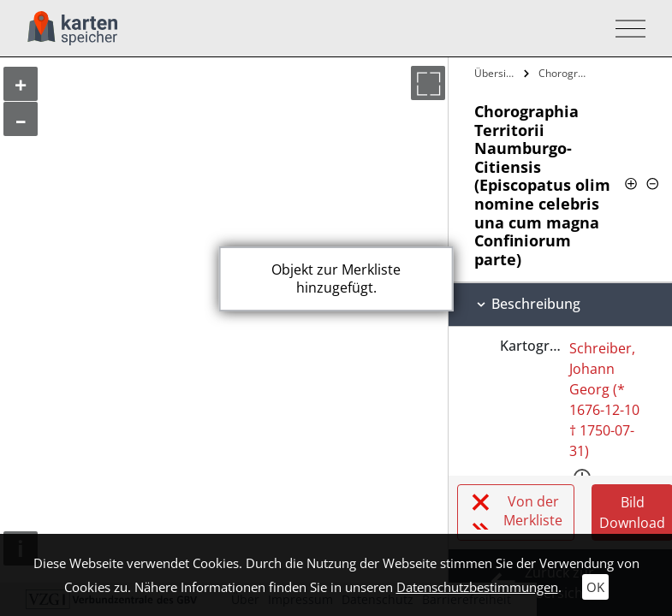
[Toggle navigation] (625, 29)
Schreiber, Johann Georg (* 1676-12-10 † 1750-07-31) (604, 400)
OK (595, 587)
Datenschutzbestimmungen (477, 587)
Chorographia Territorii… (566, 73)
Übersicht (497, 73)
